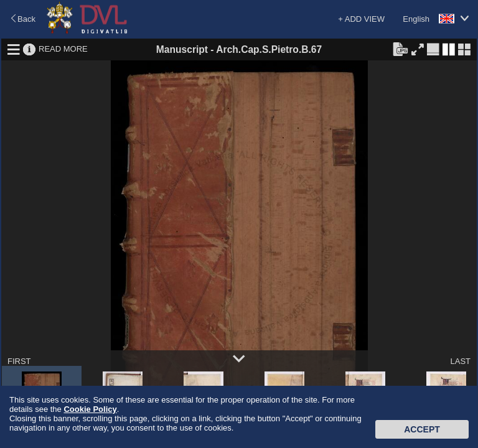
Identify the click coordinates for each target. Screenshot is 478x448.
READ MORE (63, 49)
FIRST (19, 361)
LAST (460, 361)
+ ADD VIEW (361, 19)
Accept (422, 429)
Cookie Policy (90, 409)
